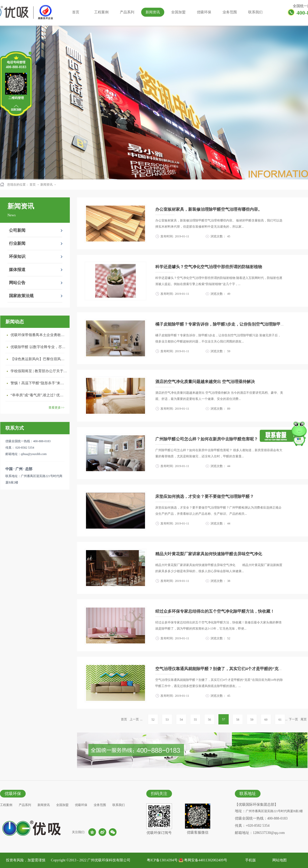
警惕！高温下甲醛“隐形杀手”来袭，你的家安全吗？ (39, 383)
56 (209, 720)
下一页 (293, 719)
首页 (76, 12)
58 (238, 720)
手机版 (250, 860)
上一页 (134, 719)
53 (167, 720)
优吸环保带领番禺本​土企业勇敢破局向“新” (39, 335)
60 (266, 720)
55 (195, 720)
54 (181, 720)
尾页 (304, 719)
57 (224, 719)
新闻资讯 (46, 185)
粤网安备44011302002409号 (205, 860)
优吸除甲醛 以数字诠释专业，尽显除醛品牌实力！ (39, 347)
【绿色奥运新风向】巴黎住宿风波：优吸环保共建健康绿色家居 (39, 359)
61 (280, 720)
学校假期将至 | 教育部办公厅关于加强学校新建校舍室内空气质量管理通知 (39, 371)
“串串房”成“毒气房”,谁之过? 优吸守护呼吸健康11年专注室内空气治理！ (39, 395)
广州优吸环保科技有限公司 (109, 860)
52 (153, 720)
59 (252, 720)
